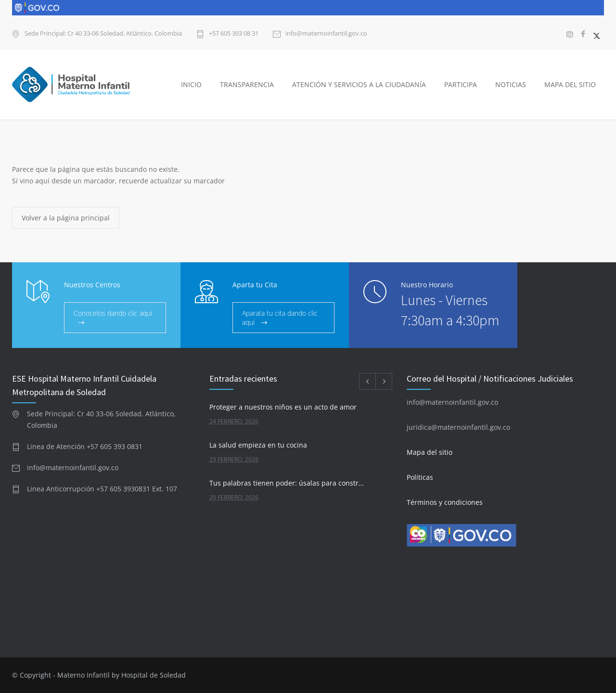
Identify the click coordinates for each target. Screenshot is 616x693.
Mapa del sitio (430, 452)
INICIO (191, 84)
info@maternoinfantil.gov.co (326, 34)
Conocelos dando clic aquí (113, 313)
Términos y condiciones (445, 502)
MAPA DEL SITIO (570, 84)
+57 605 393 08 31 (234, 34)
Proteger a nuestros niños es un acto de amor (283, 407)
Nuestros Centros (92, 285)
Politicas (420, 477)
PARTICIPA (461, 84)
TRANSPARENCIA (247, 84)
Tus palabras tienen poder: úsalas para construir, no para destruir (287, 483)
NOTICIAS (511, 84)
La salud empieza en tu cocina (258, 445)
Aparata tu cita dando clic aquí (280, 318)
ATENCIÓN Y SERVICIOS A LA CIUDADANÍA (359, 84)
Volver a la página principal (66, 218)
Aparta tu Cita (255, 285)
